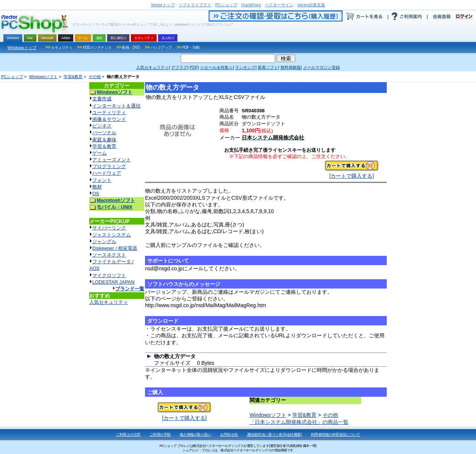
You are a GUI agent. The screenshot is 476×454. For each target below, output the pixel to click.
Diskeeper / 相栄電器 (115, 248)
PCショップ (12, 77)
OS (96, 194)
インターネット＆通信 (116, 106)
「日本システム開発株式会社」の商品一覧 (299, 422)
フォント (102, 180)
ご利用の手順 (160, 434)
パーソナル (104, 133)
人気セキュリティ (109, 302)
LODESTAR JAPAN (113, 282)
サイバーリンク (109, 228)
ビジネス (102, 126)
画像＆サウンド (109, 119)
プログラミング (109, 166)
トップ (163, 5)
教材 (97, 187)
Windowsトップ (22, 48)
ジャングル (104, 242)
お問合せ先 (229, 434)
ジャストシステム (112, 235)
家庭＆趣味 (104, 140)
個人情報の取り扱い (196, 434)
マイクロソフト (109, 275)
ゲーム (99, 153)
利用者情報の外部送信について (336, 434)
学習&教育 (73, 77)
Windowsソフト (44, 77)
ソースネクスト (109, 255)
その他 (95, 77)
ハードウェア (107, 173)
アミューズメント (112, 160)
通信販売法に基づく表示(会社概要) (274, 434)
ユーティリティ (109, 112)
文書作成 (102, 99)
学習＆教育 (104, 146)
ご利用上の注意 (128, 434)
